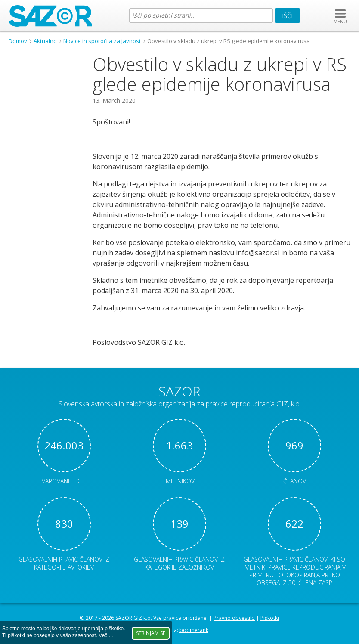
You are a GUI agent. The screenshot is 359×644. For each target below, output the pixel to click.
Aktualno (45, 41)
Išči (287, 16)
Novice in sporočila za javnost (102, 41)
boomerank (194, 630)
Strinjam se (151, 633)
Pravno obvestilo (234, 618)
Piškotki (270, 618)
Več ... (106, 635)
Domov (18, 41)
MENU (340, 22)
